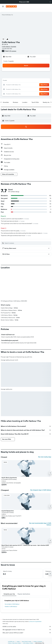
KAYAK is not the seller (27, 624)
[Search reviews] (27, 240)
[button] (50, 2)
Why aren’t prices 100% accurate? (27, 630)
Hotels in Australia (38, 639)
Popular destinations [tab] (24, 591)
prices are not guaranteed (35, 619)
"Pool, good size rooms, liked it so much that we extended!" (20, 221)
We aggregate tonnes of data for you (27, 627)
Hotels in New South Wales (14, 640)
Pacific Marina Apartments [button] (9, 475)
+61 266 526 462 (7, 46)
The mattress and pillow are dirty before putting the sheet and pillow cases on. (24, 230)
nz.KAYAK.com (11, 639)
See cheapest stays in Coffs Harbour (41, 487)
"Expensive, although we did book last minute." (16, 233)
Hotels (18, 639)
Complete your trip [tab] (9, 591)
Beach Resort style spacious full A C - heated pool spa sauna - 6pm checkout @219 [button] (25, 543)
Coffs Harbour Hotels (28, 640)
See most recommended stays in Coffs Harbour (40, 521)
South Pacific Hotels (27, 639)
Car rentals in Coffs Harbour (12, 601)
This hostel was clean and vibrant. (13, 218)
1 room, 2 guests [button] (8, 58)
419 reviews (13, 48)
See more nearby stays (45, 454)
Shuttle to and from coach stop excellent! (15, 216)
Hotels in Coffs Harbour (11, 604)
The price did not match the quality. (13, 228)
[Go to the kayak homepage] (11, 6)
